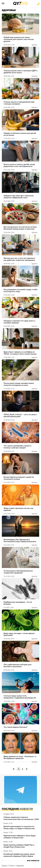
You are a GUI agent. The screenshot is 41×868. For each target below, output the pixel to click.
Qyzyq (4, 866)
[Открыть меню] (3, 3)
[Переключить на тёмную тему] (38, 3)
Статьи (11, 866)
